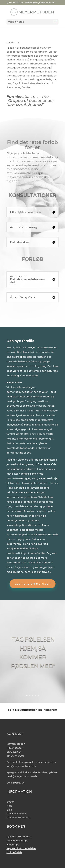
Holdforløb (13, 845)
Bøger (10, 802)
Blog (9, 810)
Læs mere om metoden (32, 584)
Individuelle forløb (17, 841)
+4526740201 (16, 3)
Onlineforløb (14, 852)
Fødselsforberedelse (19, 837)
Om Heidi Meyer (16, 814)
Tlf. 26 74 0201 (15, 756)
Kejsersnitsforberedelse (21, 848)
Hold (9, 806)
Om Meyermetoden (18, 818)
